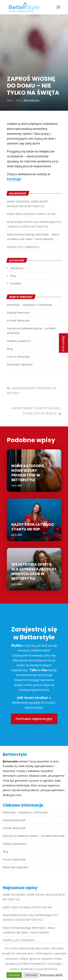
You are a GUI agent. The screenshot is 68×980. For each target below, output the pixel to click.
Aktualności (32, 100)
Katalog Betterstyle (18, 313)
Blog (13, 276)
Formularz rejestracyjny (34, 719)
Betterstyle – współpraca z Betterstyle (29, 305)
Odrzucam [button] (31, 975)
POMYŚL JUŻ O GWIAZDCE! (23, 247)
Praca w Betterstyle (18, 357)
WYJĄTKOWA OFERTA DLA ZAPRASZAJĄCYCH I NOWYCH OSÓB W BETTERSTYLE (34, 571)
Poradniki (16, 283)
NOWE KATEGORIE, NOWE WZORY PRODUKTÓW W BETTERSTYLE (28, 473)
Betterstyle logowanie (20, 364)
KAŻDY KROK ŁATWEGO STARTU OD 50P (31, 214)
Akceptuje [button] (14, 975)
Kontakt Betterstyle (18, 320)
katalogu (14, 179)
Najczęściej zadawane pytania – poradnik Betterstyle (34, 836)
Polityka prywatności (19, 341)
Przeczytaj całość (51, 975)
